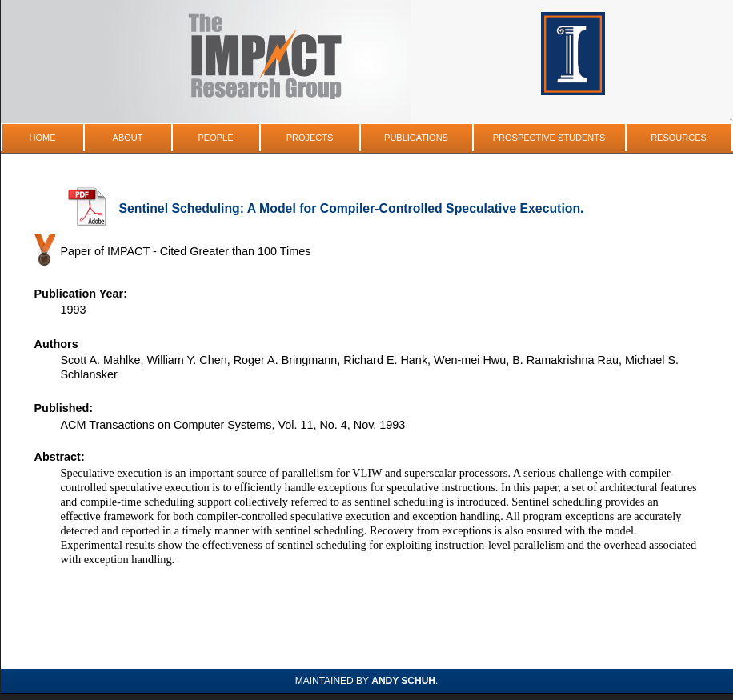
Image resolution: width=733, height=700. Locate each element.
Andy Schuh (403, 681)
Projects (310, 138)
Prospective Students (549, 138)
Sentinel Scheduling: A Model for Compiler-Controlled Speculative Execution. (352, 208)
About (128, 138)
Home (43, 138)
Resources (679, 138)
